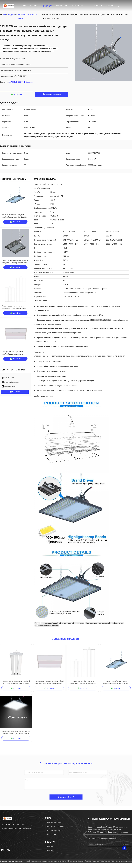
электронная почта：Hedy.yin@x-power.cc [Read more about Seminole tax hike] (18, 828)
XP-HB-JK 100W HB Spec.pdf (21, 82)
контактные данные (77, 7)
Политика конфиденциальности (12, 861)
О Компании (62, 6)
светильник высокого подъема (47, 625)
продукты (11, 15)
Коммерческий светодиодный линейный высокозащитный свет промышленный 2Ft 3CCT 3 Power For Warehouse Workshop (49, 682)
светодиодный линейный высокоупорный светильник (63, 623)
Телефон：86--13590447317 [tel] (13, 824)
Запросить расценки (52, 94)
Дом (4, 15)
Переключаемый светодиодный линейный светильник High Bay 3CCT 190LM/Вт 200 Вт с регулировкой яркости (116, 682)
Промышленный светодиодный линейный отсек (104, 623)
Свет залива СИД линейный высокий (27, 16)
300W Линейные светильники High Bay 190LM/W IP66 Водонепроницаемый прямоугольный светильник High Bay (16, 733)
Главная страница (29, 6)
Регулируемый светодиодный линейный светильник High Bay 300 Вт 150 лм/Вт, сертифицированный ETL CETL (16, 682)
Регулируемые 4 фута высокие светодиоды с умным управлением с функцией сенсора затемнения (15, 308)
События (98, 6)
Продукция (47, 6)
